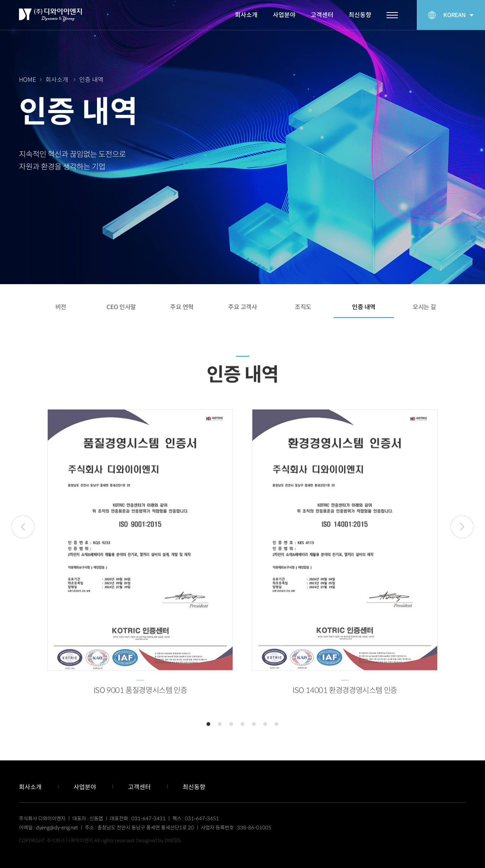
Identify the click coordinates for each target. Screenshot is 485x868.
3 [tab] (231, 724)
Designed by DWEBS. (159, 841)
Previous (23, 527)
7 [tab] (277, 724)
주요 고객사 (242, 307)
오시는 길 (424, 307)
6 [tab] (265, 724)
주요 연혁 (182, 307)
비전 (61, 307)
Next (462, 527)
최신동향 (360, 15)
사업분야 (284, 15)
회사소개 (246, 15)
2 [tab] (220, 724)
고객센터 (322, 15)
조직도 (303, 307)
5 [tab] (254, 724)
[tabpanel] (140, 563)
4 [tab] (242, 724)
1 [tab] (208, 724)
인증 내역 (364, 307)
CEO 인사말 (121, 307)
